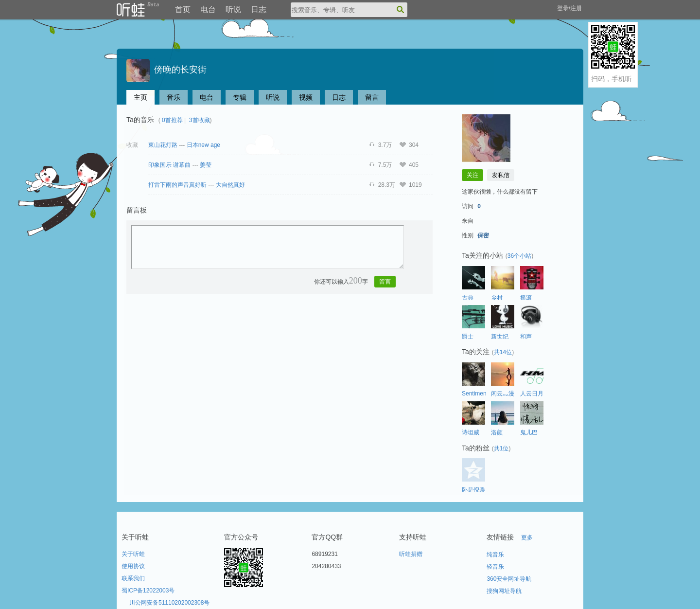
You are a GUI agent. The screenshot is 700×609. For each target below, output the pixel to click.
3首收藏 (200, 120)
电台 (208, 9)
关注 (472, 175)
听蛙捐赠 (411, 554)
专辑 (240, 97)
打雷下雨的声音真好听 (177, 185)
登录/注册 (569, 8)
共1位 (501, 448)
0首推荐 (172, 120)
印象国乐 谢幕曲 (169, 165)
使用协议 (133, 566)
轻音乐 (495, 567)
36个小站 (519, 256)
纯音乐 (495, 555)
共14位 (503, 352)
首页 (183, 9)
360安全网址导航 (509, 579)
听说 (233, 9)
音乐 (174, 97)
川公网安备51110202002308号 (169, 603)
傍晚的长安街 (166, 70)
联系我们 (133, 578)
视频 (306, 97)
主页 (140, 97)
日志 (259, 9)
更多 (527, 537)
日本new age (203, 145)
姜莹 (206, 165)
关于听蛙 (133, 554)
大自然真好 (230, 185)
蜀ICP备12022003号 (148, 591)
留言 (372, 97)
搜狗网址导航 (504, 591)
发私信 (501, 175)
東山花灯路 (163, 145)
